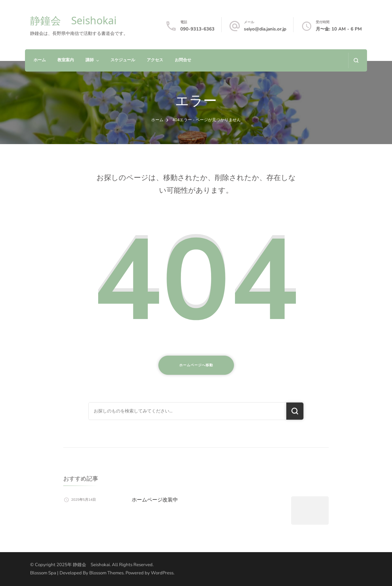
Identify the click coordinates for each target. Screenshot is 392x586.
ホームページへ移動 (196, 365)
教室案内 (66, 60)
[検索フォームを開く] (356, 60)
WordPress (162, 573)
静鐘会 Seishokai (73, 20)
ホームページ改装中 (155, 500)
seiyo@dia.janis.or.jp (265, 29)
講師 (90, 60)
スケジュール (123, 60)
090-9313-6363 (197, 29)
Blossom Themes (106, 573)
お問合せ (183, 60)
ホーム (40, 60)
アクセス (155, 60)
